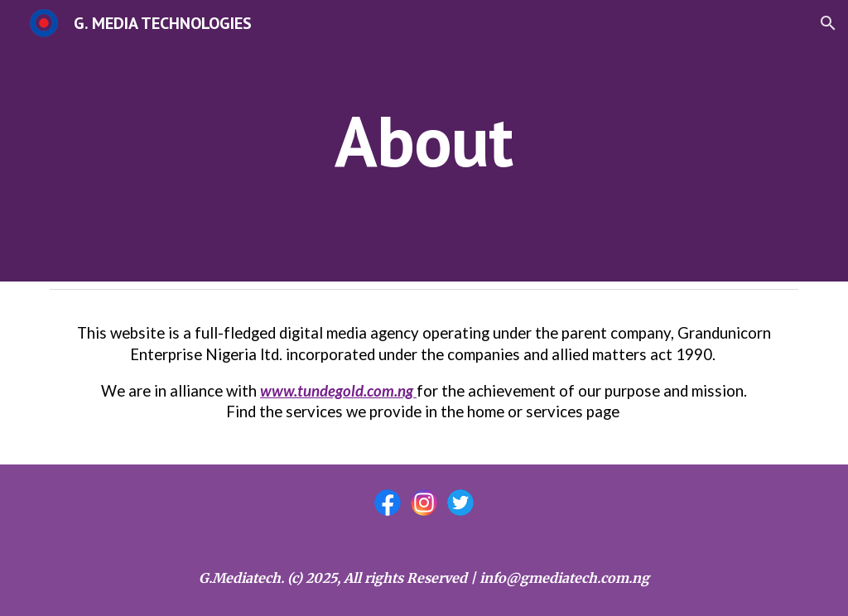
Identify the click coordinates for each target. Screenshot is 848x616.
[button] (828, 23)
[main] (424, 140)
